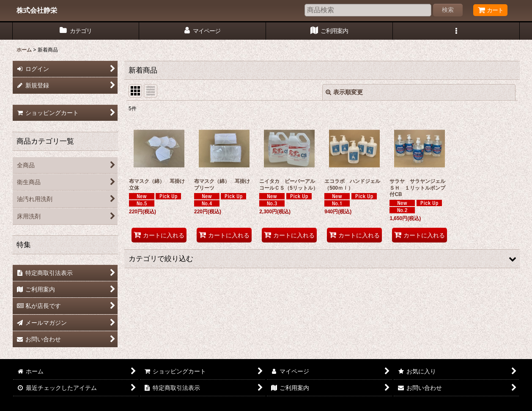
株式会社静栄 (37, 10)
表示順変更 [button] (344, 92)
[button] (456, 31)
